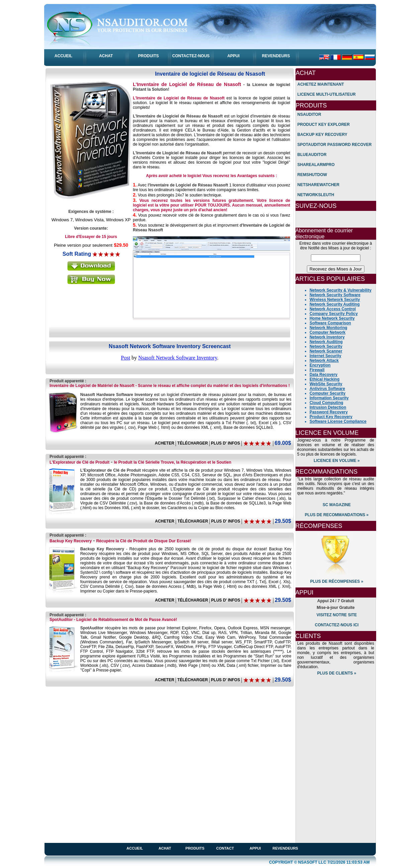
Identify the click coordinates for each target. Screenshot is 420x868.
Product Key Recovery (331, 417)
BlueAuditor (312, 155)
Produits (195, 848)
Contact (225, 848)
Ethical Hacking (324, 379)
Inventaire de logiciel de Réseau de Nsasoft (210, 74)
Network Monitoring (328, 328)
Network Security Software (335, 295)
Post (125, 358)
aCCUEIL (63, 56)
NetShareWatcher (319, 185)
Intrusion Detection (328, 407)
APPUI (233, 56)
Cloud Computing (326, 403)
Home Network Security (332, 318)
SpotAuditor (61, 620)
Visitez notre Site (337, 615)
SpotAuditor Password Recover (335, 145)
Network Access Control (333, 309)
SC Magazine (337, 505)
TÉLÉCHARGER (193, 443)
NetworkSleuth (316, 195)
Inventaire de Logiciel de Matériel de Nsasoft (92, 386)
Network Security (326, 346)
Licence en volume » (337, 461)
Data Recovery (323, 375)
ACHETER (165, 443)
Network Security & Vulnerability (341, 290)
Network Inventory (327, 337)
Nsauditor (309, 114)
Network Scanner (326, 351)
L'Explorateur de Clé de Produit (79, 462)
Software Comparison (330, 323)
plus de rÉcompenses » (337, 581)
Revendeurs (285, 848)
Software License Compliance (338, 421)
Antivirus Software (327, 389)
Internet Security (325, 356)
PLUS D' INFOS (225, 443)
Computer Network (327, 332)
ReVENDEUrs (276, 56)
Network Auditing (326, 342)
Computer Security (327, 393)
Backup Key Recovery (71, 541)
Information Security (329, 398)
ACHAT (106, 56)
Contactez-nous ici (337, 625)
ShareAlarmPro (316, 165)
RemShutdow (312, 175)
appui (255, 848)
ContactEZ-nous (191, 56)
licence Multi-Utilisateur (327, 94)
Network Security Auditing (335, 304)
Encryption (320, 365)
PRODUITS (148, 56)
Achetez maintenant (321, 84)
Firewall (317, 370)
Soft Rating (77, 254)
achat (165, 848)
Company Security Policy (334, 314)
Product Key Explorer (324, 125)
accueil (135, 848)
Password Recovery (329, 412)
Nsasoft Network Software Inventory (178, 358)
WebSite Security (326, 384)
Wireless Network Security (335, 300)
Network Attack (324, 361)
